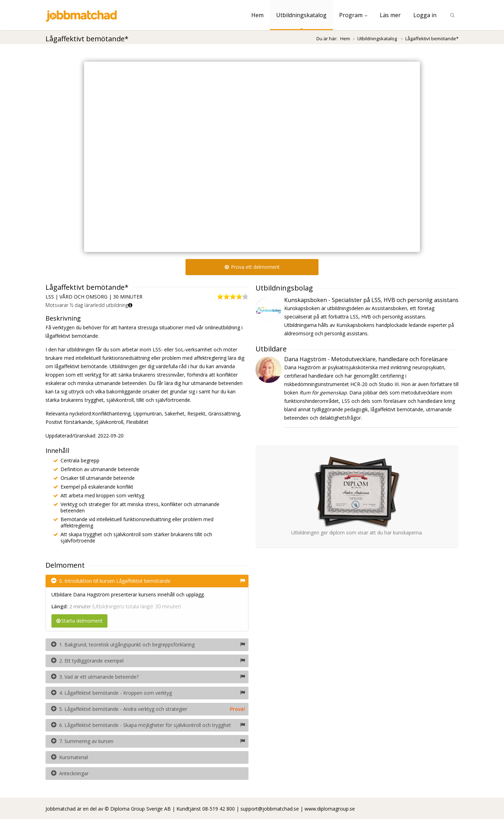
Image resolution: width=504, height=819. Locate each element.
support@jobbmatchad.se (270, 809)
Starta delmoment (79, 621)
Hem (257, 15)
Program (353, 15)
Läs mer (390, 15)
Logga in (425, 15)
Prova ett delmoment (252, 267)
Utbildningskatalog (301, 15)
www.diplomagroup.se (330, 809)
